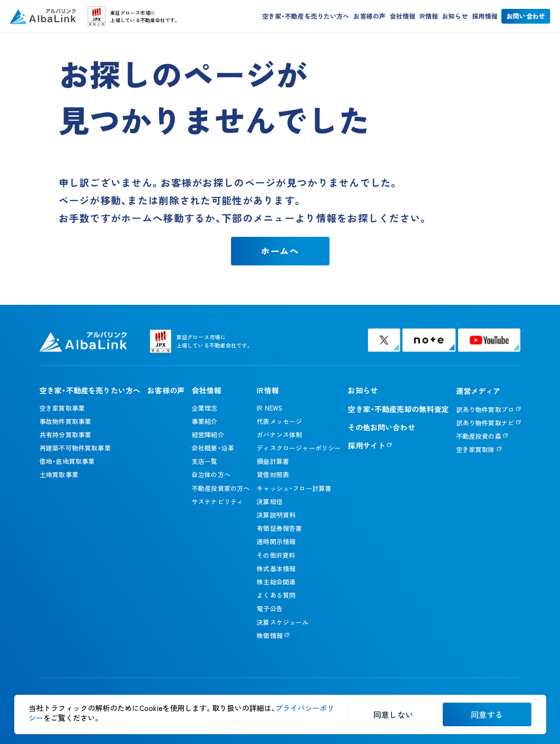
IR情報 (429, 17)
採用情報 (485, 17)
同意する (487, 714)
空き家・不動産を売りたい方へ (306, 17)
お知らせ (455, 17)
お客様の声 (369, 17)
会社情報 (403, 17)
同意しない (393, 714)
